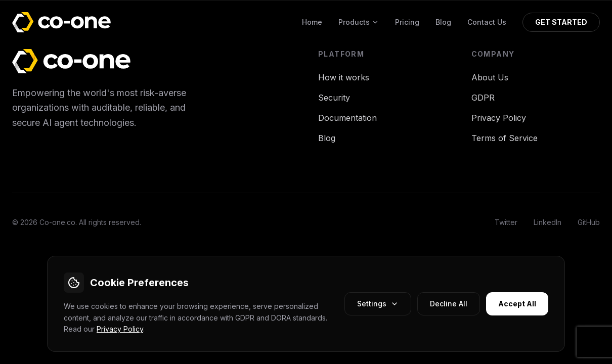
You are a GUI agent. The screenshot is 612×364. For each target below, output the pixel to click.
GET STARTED (561, 22)
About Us (490, 77)
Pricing (407, 22)
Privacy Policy (120, 329)
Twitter (506, 222)
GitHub (589, 222)
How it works (344, 77)
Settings (378, 304)
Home (312, 22)
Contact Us (487, 22)
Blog (443, 22)
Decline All (449, 304)
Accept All (517, 304)
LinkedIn (548, 222)
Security (334, 98)
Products (359, 22)
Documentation (347, 118)
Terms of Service (505, 138)
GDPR (483, 98)
